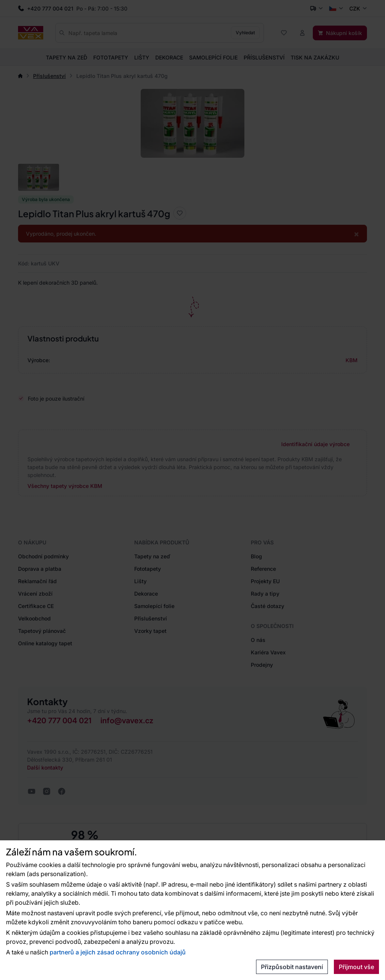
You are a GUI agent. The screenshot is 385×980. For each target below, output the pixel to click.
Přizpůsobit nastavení (292, 967)
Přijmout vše (356, 967)
